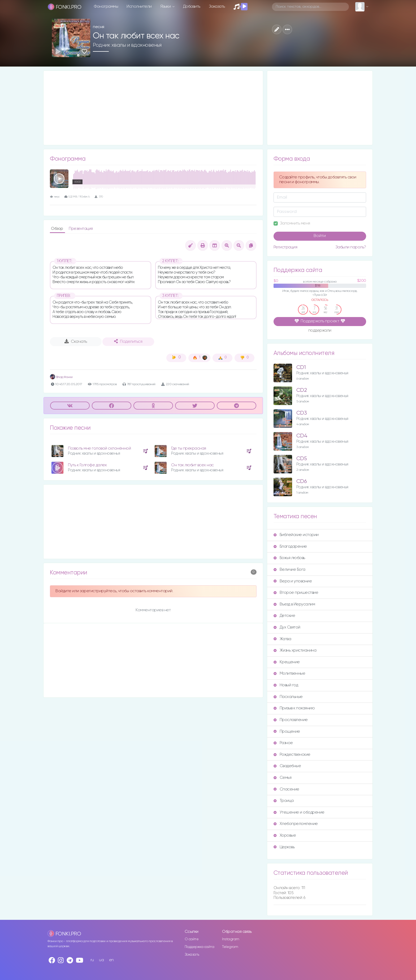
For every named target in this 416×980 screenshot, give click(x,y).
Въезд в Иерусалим (294, 604)
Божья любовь (289, 558)
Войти (320, 236)
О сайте (192, 939)
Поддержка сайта (200, 947)
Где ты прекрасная (189, 448)
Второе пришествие (296, 593)
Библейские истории (296, 535)
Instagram (231, 939)
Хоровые (285, 835)
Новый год (286, 685)
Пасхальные (288, 697)
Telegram (230, 947)
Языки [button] (166, 6)
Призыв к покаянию (294, 708)
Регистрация (285, 247)
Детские (284, 616)
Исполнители (139, 6)
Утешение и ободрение (299, 812)
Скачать (76, 341)
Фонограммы (106, 6)
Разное (283, 743)
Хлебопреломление (296, 824)
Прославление (291, 720)
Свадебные (287, 766)
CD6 (302, 482)
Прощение (287, 731)
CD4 (302, 436)
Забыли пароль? (351, 247)
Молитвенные (289, 673)
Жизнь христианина (295, 650)
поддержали (320, 331)
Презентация (81, 229)
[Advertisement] (153, 108)
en (111, 960)
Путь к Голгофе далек (87, 465)
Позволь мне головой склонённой (99, 448)
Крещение (287, 662)
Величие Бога (289, 570)
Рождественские (292, 755)
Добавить (192, 6)
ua (101, 960)
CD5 (302, 459)
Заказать (217, 6)
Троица (284, 801)
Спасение (286, 789)
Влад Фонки (61, 377)
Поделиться (128, 341)
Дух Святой (287, 627)
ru (92, 960)
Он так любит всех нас (192, 465)
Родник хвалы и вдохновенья (127, 45)
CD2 (302, 390)
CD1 (301, 368)
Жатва (282, 639)
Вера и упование (293, 581)
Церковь (284, 847)
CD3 (302, 413)
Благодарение (290, 546)
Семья (283, 778)
